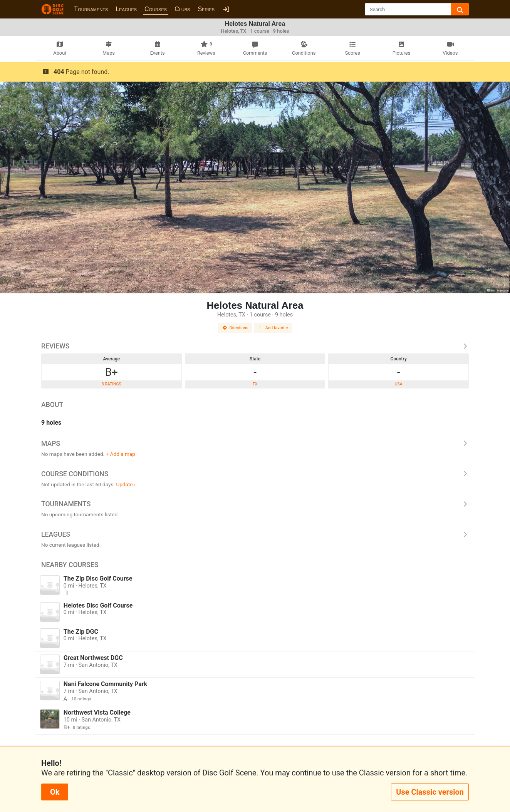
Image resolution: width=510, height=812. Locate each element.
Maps (255, 444)
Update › (126, 484)
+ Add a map (121, 454)
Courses (156, 9)
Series (206, 9)
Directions (235, 328)
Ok (55, 792)
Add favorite (273, 328)
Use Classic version (430, 792)
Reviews (255, 346)
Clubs (182, 9)
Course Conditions (255, 474)
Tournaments (91, 9)
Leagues (126, 9)
